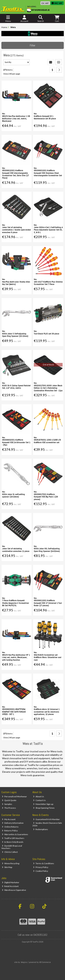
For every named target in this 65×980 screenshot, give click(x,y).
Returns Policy (10, 831)
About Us (39, 796)
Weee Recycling (11, 863)
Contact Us (39, 800)
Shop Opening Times (44, 808)
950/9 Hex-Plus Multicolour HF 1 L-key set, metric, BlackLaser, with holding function (16, 657)
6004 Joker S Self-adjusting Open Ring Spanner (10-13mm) (15, 335)
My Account (9, 819)
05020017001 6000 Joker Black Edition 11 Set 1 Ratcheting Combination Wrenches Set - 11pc (48, 388)
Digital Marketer (11, 882)
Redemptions (41, 829)
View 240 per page (12, 74)
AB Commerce (45, 962)
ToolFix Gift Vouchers (13, 838)
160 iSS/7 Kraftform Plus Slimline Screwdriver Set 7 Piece (48, 283)
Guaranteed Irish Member (46, 819)
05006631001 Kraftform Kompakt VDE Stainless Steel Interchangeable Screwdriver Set (48, 173)
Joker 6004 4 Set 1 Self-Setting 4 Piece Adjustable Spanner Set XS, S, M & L (48, 230)
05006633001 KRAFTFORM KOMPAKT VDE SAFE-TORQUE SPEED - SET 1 (14, 712)
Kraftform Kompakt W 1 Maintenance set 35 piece (45, 117)
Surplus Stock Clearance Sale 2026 (47, 824)
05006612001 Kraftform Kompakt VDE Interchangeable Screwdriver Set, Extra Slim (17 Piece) (15, 174)
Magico (24, 962)
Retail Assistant (10, 886)
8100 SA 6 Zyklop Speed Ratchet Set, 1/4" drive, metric (16, 387)
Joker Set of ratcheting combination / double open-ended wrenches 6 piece (16, 230)
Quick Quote (9, 800)
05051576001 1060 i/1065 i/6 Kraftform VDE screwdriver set (47, 441)
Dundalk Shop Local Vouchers (12, 847)
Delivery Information (13, 823)
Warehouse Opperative (14, 890)
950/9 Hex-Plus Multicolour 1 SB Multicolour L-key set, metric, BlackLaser (16, 119)
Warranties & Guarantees (15, 834)
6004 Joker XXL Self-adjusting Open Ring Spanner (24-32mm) (47, 550)
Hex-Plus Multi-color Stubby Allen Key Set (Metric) (16, 283)
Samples (7, 804)
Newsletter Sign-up (43, 804)
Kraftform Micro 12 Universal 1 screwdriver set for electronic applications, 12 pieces (47, 712)
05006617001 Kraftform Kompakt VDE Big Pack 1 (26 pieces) (46, 497)
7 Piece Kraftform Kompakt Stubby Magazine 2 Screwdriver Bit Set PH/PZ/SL (16, 603)
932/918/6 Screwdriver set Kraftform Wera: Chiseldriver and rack (47, 657)
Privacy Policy (41, 867)
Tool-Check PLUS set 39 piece (46, 334)
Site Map (7, 867)
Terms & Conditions (44, 863)
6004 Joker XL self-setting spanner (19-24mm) (13, 496)
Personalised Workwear (14, 796)
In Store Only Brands (13, 842)
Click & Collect (10, 852)
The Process (9, 808)
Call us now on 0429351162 (32, 935)
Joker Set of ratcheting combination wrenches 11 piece (16, 550)
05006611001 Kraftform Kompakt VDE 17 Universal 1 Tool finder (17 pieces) (48, 603)
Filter (33, 45)
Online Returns (10, 827)
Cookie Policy (41, 871)
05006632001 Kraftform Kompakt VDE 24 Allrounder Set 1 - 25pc (16, 442)
